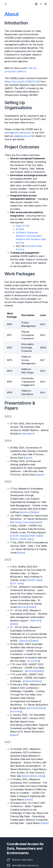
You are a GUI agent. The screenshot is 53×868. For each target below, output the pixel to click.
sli (27, 800)
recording (34, 661)
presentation (27, 434)
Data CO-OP (22, 226)
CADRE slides (18, 536)
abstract (26, 512)
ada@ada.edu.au (22, 136)
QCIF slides (17, 583)
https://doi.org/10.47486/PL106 (22, 82)
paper (28, 458)
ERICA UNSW (19, 539)
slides (35, 512)
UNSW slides (35, 536)
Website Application (22, 860)
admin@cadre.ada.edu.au (18, 133)
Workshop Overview (22, 522)
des (30, 800)
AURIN (20, 229)
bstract (28, 776)
